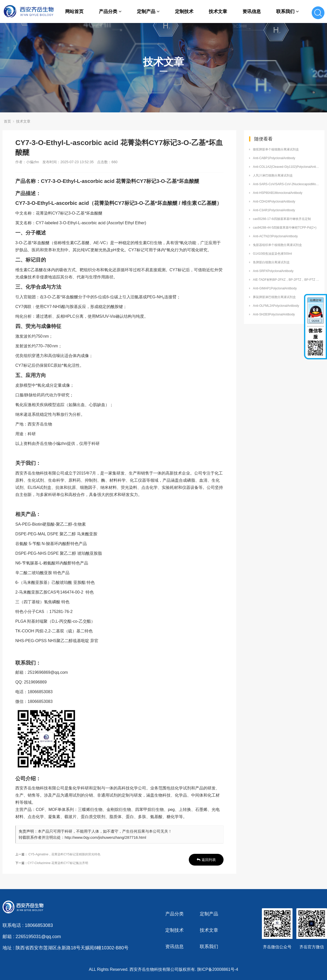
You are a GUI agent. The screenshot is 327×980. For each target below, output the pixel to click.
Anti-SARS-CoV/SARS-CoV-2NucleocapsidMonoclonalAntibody (286, 184)
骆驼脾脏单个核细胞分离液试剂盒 (276, 149)
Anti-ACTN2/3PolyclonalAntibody (275, 236)
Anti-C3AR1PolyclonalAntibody (274, 210)
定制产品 (148, 11)
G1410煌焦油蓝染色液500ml (272, 254)
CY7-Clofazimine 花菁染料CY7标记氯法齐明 (58, 863)
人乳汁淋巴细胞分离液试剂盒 (273, 175)
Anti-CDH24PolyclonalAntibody (274, 202)
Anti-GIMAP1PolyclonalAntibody (275, 288)
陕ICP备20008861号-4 (218, 969)
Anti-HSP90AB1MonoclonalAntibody (278, 193)
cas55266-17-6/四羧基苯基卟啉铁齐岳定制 (282, 219)
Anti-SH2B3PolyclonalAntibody (274, 314)
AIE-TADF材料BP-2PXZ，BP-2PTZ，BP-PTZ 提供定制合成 (286, 280)
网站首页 (74, 11)
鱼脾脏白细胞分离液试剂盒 (271, 262)
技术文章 (218, 11)
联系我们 (288, 11)
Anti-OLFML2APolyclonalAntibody (276, 306)
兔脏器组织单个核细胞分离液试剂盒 (277, 245)
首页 (7, 121)
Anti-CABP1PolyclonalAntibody (274, 158)
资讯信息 (252, 11)
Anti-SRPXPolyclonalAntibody (273, 271)
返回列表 (206, 860)
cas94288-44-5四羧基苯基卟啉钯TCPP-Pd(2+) (285, 228)
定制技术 (184, 11)
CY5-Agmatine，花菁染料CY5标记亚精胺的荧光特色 (64, 854)
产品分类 (110, 11)
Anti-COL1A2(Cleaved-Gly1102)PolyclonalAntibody (286, 167)
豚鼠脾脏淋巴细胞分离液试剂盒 (274, 297)
